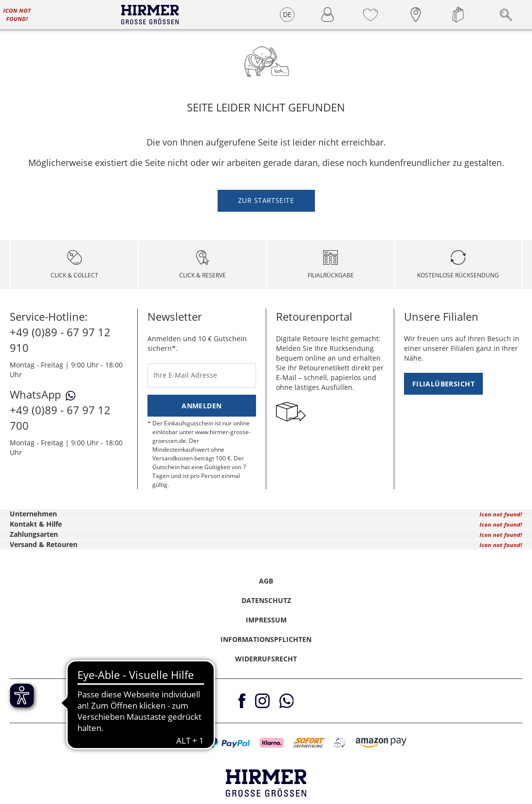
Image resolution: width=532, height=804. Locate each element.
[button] (142, 743)
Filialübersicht (443, 384)
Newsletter (175, 316)
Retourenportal (314, 316)
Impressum (266, 620)
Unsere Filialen (441, 316)
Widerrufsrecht (266, 659)
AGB (266, 581)
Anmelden (202, 406)
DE (287, 14)
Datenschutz (266, 600)
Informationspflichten (266, 639)
